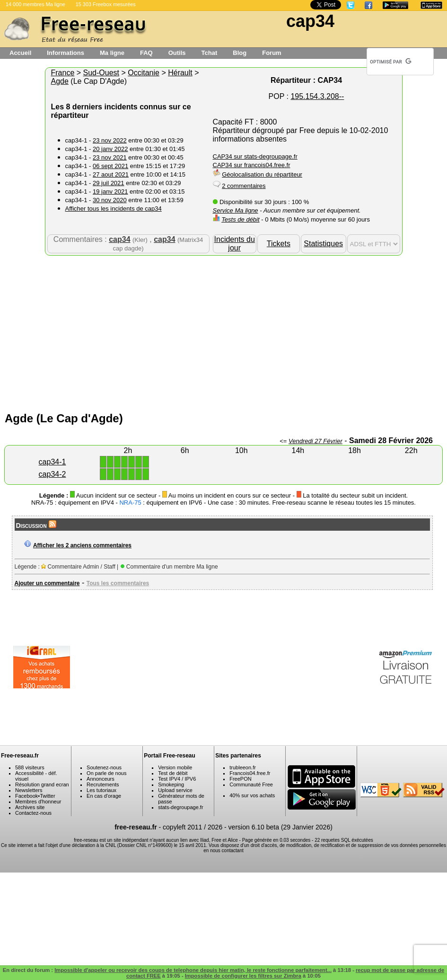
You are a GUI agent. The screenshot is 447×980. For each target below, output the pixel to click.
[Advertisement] (224, 331)
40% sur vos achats (252, 795)
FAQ (146, 53)
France (63, 73)
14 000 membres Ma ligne (35, 4)
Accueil (20, 53)
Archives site (30, 807)
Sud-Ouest (101, 73)
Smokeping (171, 784)
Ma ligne (112, 53)
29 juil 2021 (109, 183)
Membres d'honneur (38, 802)
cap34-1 (53, 462)
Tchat (210, 53)
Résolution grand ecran (42, 784)
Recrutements (103, 784)
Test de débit (173, 773)
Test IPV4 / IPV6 (177, 779)
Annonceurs (101, 779)
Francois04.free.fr (250, 773)
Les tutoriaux (101, 790)
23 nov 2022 (110, 140)
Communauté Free (251, 784)
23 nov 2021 (110, 157)
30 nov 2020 (110, 200)
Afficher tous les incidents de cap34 (114, 209)
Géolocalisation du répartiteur (262, 174)
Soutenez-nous (104, 767)
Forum (272, 53)
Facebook (26, 796)
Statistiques (323, 244)
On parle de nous (106, 773)
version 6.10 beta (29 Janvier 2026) (280, 827)
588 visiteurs (30, 767)
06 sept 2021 (110, 166)
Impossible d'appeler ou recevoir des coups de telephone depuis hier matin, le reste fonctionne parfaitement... (193, 970)
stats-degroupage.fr (180, 807)
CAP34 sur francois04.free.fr (252, 165)
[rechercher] (391, 62)
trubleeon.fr (243, 767)
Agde (60, 81)
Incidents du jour (235, 244)
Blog (240, 53)
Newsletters (29, 790)
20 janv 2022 (110, 149)
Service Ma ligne (236, 210)
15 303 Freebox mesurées (106, 4)
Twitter (47, 796)
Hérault (180, 73)
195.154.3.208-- (317, 96)
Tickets (279, 244)
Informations (66, 53)
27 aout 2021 (111, 174)
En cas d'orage (104, 796)
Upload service (175, 790)
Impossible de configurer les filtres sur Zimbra (243, 976)
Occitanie (144, 73)
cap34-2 (53, 474)
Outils (177, 53)
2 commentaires (244, 186)
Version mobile (175, 767)
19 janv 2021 (110, 192)
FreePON (240, 779)
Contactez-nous (33, 813)
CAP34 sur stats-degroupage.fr (255, 156)
